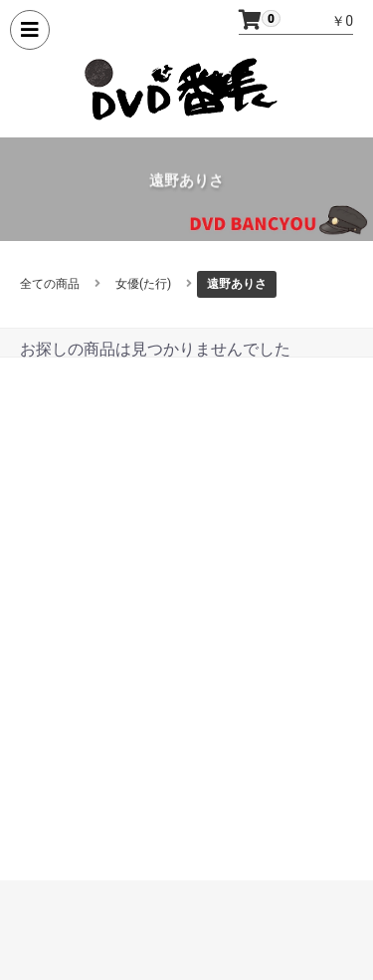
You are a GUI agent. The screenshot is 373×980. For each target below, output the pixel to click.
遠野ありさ (237, 284)
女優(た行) (143, 284)
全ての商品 (50, 284)
